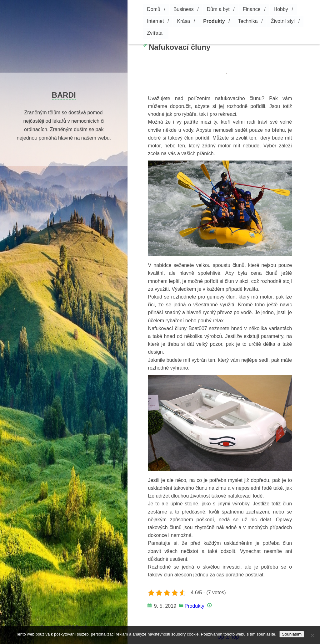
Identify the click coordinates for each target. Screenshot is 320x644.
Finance (252, 9)
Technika (248, 21)
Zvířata (155, 33)
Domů (154, 9)
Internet (155, 21)
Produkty (214, 21)
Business (184, 9)
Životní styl (283, 21)
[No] (312, 635)
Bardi (64, 95)
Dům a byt (218, 9)
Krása (183, 21)
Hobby (281, 9)
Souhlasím (292, 634)
